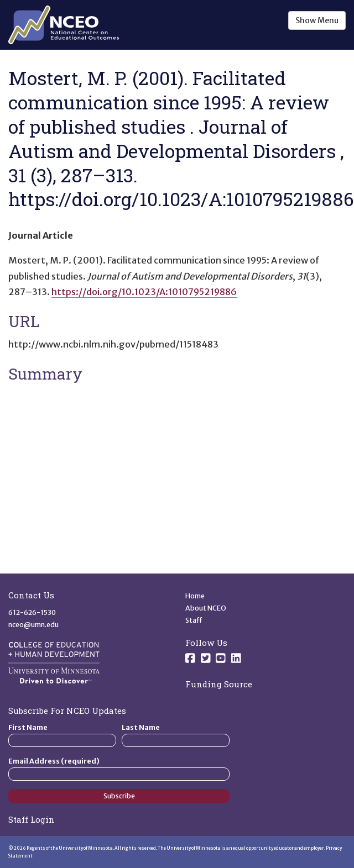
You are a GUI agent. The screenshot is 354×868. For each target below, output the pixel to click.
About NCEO (206, 608)
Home (195, 596)
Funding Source (219, 684)
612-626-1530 (32, 612)
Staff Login (32, 819)
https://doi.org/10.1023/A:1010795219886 (144, 292)
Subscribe (119, 796)
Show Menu (317, 20)
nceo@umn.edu (33, 625)
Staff (194, 620)
